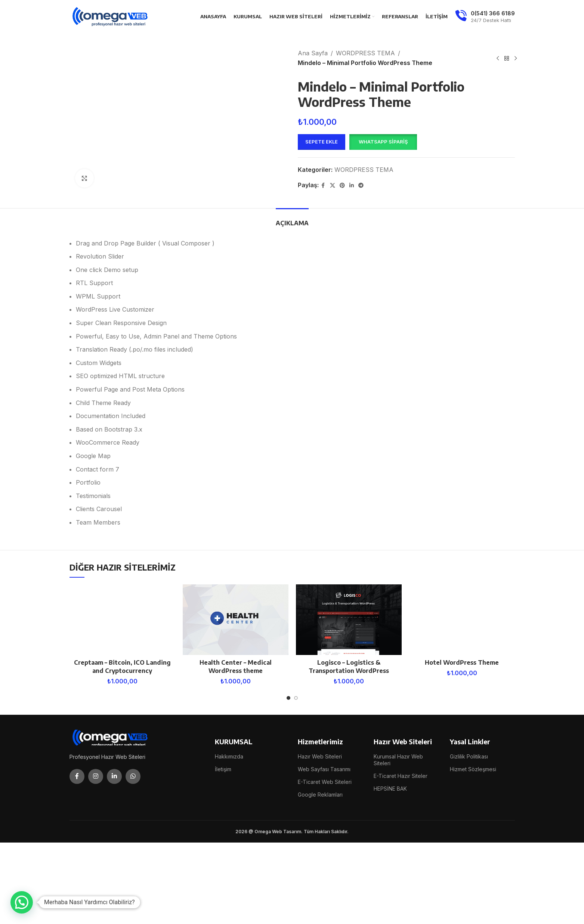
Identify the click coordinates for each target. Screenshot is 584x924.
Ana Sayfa (313, 53)
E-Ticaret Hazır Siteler (401, 776)
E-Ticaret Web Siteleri (325, 782)
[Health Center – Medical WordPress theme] (236, 620)
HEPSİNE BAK (390, 789)
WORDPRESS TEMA (365, 53)
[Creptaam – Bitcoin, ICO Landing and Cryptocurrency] (122, 620)
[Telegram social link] (361, 186)
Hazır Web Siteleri (320, 756)
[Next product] (516, 58)
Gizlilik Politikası (469, 756)
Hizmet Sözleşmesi (473, 769)
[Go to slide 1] (288, 698)
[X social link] (333, 186)
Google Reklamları (320, 795)
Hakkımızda (229, 756)
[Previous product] (498, 58)
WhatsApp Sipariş (383, 142)
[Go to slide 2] (296, 698)
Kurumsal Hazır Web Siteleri (398, 760)
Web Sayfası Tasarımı (324, 769)
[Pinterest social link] (342, 186)
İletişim (223, 769)
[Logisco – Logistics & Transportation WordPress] (349, 620)
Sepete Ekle (322, 142)
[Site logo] (111, 16)
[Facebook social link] (323, 186)
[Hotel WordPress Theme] (462, 620)
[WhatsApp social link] (133, 776)
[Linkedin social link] (352, 186)
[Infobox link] (485, 17)
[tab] (292, 220)
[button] (383, 142)
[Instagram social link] (96, 776)
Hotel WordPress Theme (462, 662)
